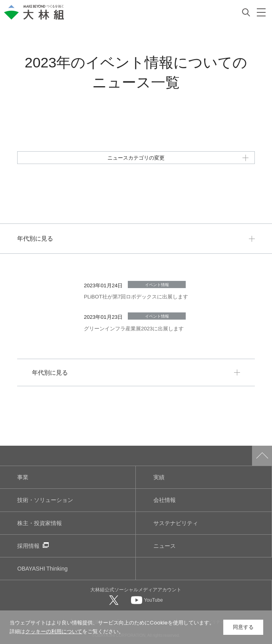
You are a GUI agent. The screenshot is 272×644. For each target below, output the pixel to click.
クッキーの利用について (54, 631)
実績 (159, 477)
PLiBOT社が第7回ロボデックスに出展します (136, 296)
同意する (243, 627)
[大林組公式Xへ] (115, 600)
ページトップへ (262, 456)
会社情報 (165, 500)
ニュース (165, 546)
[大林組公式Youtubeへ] (147, 600)
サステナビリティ (176, 523)
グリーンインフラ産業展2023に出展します (134, 328)
